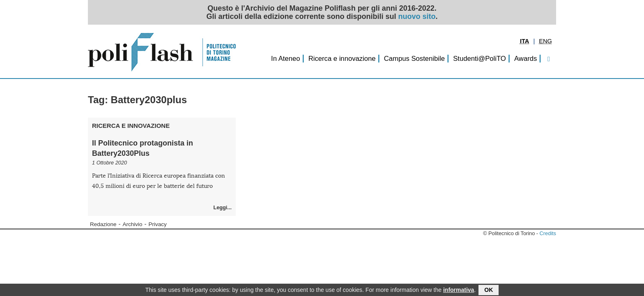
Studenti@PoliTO (480, 59)
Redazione (103, 224)
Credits (548, 233)
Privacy (158, 224)
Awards (526, 59)
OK (489, 290)
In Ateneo (285, 59)
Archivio (133, 224)
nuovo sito (417, 16)
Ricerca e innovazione (342, 59)
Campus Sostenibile (414, 59)
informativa (459, 290)
